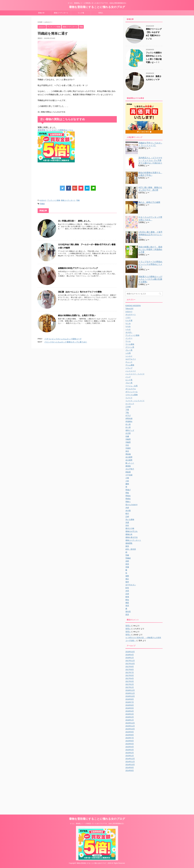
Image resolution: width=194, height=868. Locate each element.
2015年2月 (130, 753)
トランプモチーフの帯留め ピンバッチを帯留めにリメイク (151, 264)
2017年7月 (130, 672)
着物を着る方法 (132, 537)
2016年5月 (130, 708)
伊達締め (129, 421)
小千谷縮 (129, 475)
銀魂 (127, 597)
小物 (127, 478)
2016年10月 (130, 696)
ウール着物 (130, 344)
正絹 (127, 516)
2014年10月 (130, 765)
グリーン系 (130, 347)
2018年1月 (130, 658)
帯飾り (128, 502)
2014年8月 (130, 770)
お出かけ (43, 200)
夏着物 (128, 466)
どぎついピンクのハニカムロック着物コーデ (63, 339)
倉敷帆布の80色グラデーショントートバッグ (78, 268)
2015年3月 (130, 750)
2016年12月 (130, 690)
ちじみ (128, 323)
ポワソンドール (132, 392)
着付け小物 (130, 528)
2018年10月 (130, 652)
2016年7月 (130, 702)
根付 (127, 514)
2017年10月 (130, 664)
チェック (129, 362)
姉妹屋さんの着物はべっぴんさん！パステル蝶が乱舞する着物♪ (150, 279)
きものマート (131, 314)
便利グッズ (130, 430)
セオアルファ (131, 359)
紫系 (127, 546)
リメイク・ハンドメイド (135, 401)
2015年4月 (130, 747)
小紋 (127, 481)
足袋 (127, 594)
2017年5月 (130, 675)
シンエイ (129, 356)
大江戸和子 (130, 469)
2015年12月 (130, 723)
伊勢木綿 (129, 418)
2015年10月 (130, 729)
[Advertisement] (83, 175)
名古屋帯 (129, 457)
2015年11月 (130, 726)
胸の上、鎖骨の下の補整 (149, 202)
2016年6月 (130, 705)
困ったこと (130, 463)
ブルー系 (129, 383)
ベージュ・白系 (132, 386)
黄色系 (128, 612)
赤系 (127, 591)
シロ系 (128, 353)
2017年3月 (130, 681)
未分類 (128, 511)
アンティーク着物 (54, 200)
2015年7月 (130, 738)
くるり (128, 317)
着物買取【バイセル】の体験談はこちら (55, 130)
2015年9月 (130, 732)
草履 (127, 567)
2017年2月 (130, 684)
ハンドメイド (131, 371)
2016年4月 (130, 711)
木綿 (127, 508)
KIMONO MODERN (133, 306)
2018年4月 (130, 655)
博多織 (128, 454)
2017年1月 (130, 687)
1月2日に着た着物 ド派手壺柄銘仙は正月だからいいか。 (150, 235)
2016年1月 (130, 720)
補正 (127, 579)
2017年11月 (130, 661)
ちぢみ (128, 326)
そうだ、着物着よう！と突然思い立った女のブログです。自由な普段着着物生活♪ (97, 824)
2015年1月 (130, 756)
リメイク (129, 398)
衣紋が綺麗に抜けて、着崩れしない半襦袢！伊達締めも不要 (150, 249)
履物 (127, 484)
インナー (129, 338)
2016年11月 (130, 693)
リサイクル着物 (132, 395)
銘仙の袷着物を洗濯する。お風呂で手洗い (77, 315)
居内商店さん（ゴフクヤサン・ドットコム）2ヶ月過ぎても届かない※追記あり (150, 160)
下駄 (127, 413)
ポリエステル (131, 389)
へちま (128, 329)
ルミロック (130, 404)
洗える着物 (130, 519)
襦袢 (127, 582)
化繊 (127, 436)
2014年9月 (130, 767)
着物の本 (41, 13)
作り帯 (128, 424)
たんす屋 (129, 320)
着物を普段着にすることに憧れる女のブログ (97, 7)
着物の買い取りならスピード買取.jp (97, 828)
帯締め (128, 499)
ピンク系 (129, 380)
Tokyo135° (130, 309)
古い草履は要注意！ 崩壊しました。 (75, 221)
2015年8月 (130, 735)
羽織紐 (42, 204)
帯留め (128, 496)
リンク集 (81, 13)
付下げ (128, 415)
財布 (127, 588)
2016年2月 (130, 717)
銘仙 (127, 600)
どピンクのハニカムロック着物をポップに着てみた (66, 342)
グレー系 (129, 350)
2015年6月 (130, 741)
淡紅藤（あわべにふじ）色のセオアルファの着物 (80, 292)
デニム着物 (130, 365)
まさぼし (129, 332)
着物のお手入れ (132, 531)
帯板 (127, 493)
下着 (127, 410)
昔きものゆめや (132, 505)
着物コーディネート (61, 13)
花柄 (127, 561)
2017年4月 (130, 678)
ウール (128, 341)
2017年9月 (130, 667)
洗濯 (127, 522)
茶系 (127, 564)
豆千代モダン (131, 585)
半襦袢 (128, 448)
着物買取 (129, 543)
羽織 (78, 200)
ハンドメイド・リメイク (135, 374)
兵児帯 (128, 433)
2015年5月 (130, 744)
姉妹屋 (128, 472)
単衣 (127, 451)
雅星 (127, 603)
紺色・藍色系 (131, 549)
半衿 (127, 445)
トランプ (129, 368)
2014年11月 (130, 762)
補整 (127, 576)
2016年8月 (130, 699)
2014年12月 (130, 759)
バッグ (128, 377)
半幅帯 (128, 439)
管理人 (101, 13)
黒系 (127, 615)
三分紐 (128, 407)
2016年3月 (130, 714)
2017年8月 (130, 669)
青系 (127, 606)
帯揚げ (128, 490)
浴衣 (127, 525)
